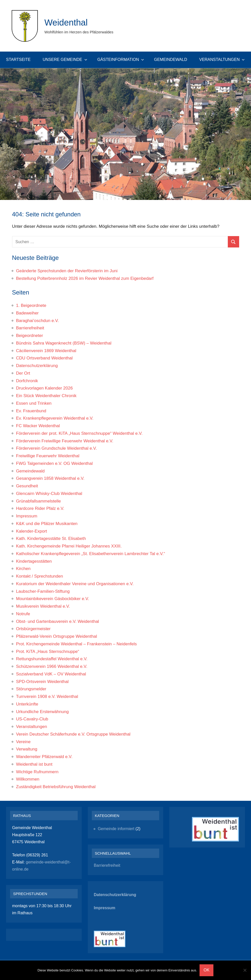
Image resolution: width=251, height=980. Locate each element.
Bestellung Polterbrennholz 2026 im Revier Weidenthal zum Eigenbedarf (85, 278)
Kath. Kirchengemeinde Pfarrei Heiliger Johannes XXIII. (69, 546)
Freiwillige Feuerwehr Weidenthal (48, 456)
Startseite (18, 60)
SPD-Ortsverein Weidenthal (43, 682)
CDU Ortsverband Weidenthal (45, 358)
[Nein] (245, 970)
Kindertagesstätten (34, 561)
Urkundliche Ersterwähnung (43, 712)
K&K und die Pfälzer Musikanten (47, 524)
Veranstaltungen (222, 60)
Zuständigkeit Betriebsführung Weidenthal (56, 787)
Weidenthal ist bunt (34, 764)
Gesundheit (27, 486)
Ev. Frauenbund (31, 411)
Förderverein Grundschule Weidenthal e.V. (57, 448)
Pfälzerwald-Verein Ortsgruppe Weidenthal (57, 636)
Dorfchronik (27, 381)
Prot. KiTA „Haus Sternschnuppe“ (48, 652)
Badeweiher (27, 313)
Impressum (27, 516)
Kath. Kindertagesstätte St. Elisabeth (51, 539)
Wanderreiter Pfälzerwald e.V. (44, 757)
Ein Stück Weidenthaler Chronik (46, 396)
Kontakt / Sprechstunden (40, 576)
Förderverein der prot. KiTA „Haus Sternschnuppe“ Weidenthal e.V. (79, 433)
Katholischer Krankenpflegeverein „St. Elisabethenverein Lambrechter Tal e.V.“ (91, 554)
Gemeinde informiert (116, 829)
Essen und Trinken (34, 403)
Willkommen (28, 779)
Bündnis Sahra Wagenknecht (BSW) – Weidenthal (64, 343)
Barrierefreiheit (30, 328)
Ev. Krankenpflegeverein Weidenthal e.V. (55, 418)
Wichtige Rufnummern (37, 772)
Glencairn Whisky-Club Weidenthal (49, 494)
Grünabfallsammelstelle (39, 501)
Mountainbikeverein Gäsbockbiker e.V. (53, 599)
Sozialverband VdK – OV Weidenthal (51, 674)
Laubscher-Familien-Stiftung (43, 591)
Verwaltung (27, 749)
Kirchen (23, 569)
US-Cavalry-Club (32, 719)
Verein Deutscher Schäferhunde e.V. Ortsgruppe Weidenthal (73, 734)
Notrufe (23, 614)
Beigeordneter (30, 336)
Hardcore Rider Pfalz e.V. (40, 508)
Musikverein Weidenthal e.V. (43, 606)
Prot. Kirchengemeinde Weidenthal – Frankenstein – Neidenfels (77, 644)
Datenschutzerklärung (37, 366)
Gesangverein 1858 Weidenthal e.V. (50, 478)
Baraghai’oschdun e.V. (38, 321)
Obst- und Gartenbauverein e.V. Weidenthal (58, 621)
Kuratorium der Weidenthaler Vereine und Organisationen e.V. (75, 584)
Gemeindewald (171, 60)
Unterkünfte (27, 704)
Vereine (23, 742)
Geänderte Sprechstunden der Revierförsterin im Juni (67, 271)
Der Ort (23, 373)
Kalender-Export (32, 531)
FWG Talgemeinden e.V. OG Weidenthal (54, 463)
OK (206, 970)
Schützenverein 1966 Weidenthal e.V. (52, 666)
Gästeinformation (121, 60)
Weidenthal (67, 22)
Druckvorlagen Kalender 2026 (45, 388)
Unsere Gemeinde (65, 60)
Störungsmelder (31, 689)
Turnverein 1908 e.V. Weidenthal (47, 697)
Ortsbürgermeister (33, 629)
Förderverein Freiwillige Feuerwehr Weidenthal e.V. (65, 441)
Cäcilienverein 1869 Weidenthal (46, 351)
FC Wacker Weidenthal (38, 426)
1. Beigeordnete (31, 305)
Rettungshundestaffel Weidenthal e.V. (52, 659)
